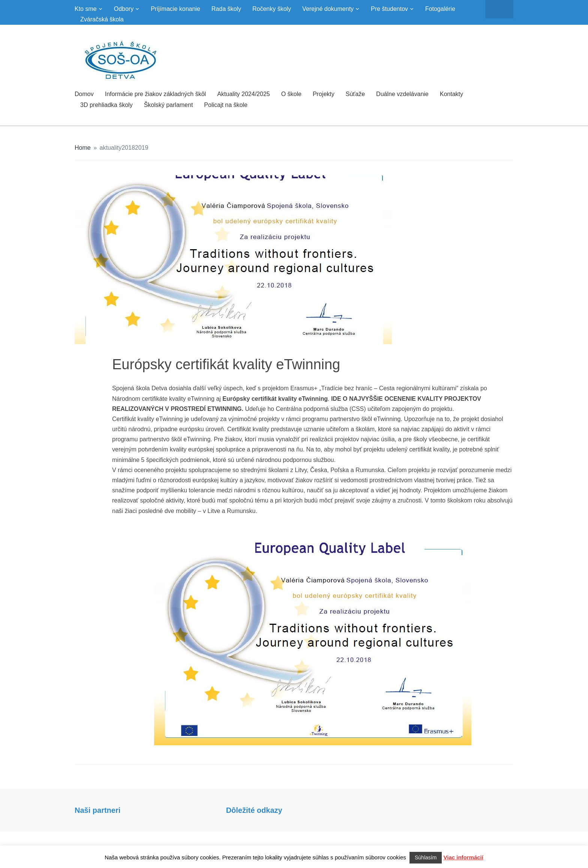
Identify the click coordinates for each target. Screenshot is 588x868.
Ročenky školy (272, 9)
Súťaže (355, 94)
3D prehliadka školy (106, 105)
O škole (291, 94)
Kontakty (451, 94)
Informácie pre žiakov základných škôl (155, 94)
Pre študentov (389, 9)
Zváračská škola (102, 19)
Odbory (124, 9)
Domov (84, 94)
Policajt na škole (226, 105)
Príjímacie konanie (175, 9)
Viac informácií (463, 857)
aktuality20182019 (124, 148)
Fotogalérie (440, 9)
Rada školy (226, 9)
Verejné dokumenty (328, 9)
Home (83, 148)
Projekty (324, 94)
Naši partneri (97, 810)
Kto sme (86, 9)
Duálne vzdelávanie (402, 94)
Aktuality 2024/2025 (244, 94)
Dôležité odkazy (254, 810)
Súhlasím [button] (426, 857)
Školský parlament (169, 105)
